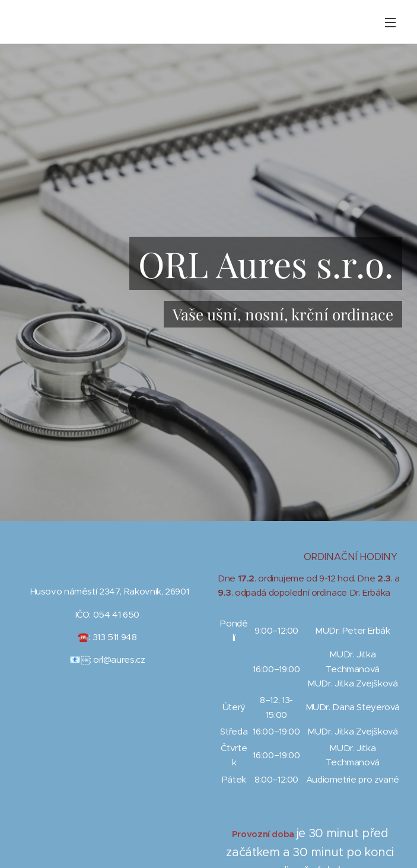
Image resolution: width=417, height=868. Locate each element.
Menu (390, 23)
